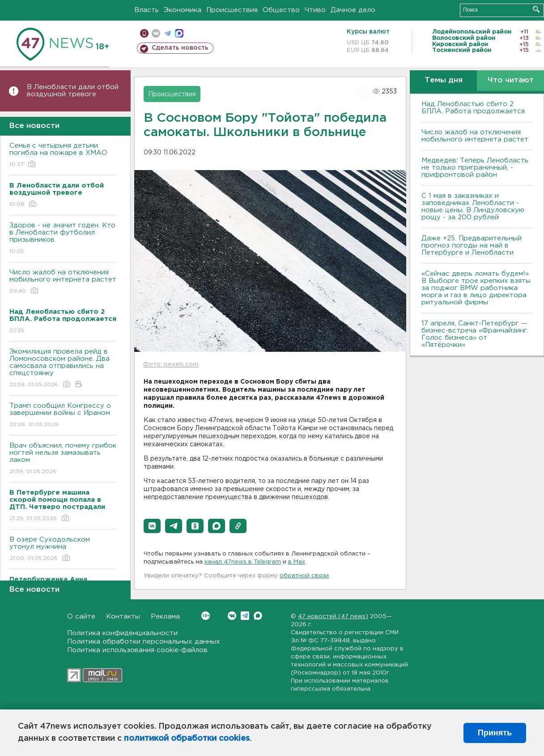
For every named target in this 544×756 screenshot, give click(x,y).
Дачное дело (353, 10)
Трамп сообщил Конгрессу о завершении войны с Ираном (63, 416)
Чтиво (315, 10)
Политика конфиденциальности (122, 633)
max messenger (179, 33)
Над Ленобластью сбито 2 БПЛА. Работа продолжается (473, 108)
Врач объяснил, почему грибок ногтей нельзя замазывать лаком (63, 459)
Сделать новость (180, 48)
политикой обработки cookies (187, 739)
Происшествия (232, 10)
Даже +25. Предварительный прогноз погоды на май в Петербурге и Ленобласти (472, 246)
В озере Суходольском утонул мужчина (63, 549)
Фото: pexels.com (171, 365)
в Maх (297, 562)
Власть (147, 10)
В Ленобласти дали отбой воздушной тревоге (73, 91)
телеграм (168, 33)
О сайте (81, 617)
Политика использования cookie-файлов (137, 650)
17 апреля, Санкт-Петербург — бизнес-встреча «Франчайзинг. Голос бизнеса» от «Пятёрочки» (475, 334)
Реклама (165, 617)
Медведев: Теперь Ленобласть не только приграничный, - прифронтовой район (475, 168)
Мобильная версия (144, 33)
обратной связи (304, 576)
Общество (281, 10)
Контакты (123, 617)
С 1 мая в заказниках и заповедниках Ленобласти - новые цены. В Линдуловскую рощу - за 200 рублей (473, 207)
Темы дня (444, 80)
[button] (152, 526)
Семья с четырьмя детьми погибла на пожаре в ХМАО (63, 156)
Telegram (245, 616)
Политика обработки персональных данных (144, 642)
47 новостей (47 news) (333, 617)
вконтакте (156, 33)
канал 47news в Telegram (243, 562)
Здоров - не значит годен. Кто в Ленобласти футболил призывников (63, 239)
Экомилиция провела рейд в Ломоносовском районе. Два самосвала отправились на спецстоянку (63, 369)
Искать (536, 9)
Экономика (183, 10)
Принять (495, 733)
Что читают (511, 80)
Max (258, 616)
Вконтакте (206, 616)
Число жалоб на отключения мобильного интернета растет (63, 282)
